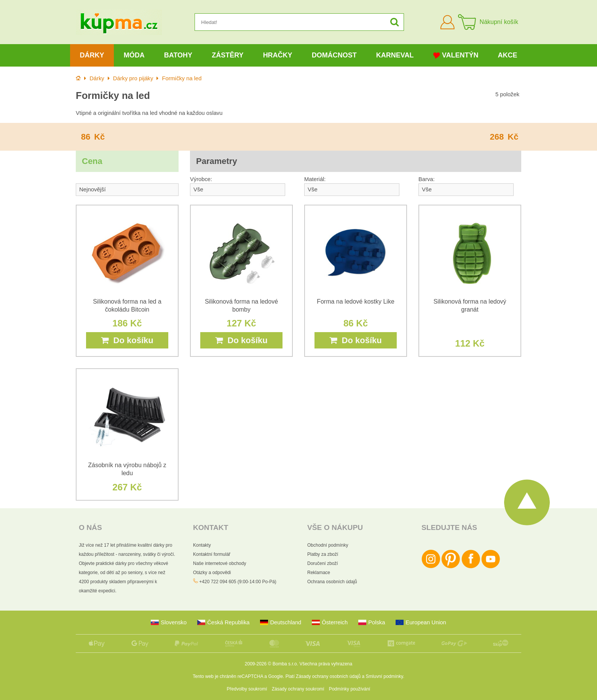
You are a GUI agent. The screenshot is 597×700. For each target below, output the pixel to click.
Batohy (178, 55)
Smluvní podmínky (385, 676)
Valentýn (456, 55)
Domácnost (334, 55)
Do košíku (127, 340)
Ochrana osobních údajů (332, 582)
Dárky (92, 55)
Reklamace (319, 573)
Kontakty (202, 545)
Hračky (278, 55)
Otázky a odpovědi (212, 573)
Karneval (395, 55)
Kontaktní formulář (212, 554)
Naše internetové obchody (219, 563)
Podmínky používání (350, 689)
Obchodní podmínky (328, 545)
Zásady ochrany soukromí (298, 689)
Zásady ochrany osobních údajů (328, 676)
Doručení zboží (323, 563)
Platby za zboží (323, 554)
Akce (508, 55)
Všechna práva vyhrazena (326, 664)
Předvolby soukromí (247, 689)
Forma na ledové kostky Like (356, 301)
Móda (134, 55)
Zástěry (227, 55)
